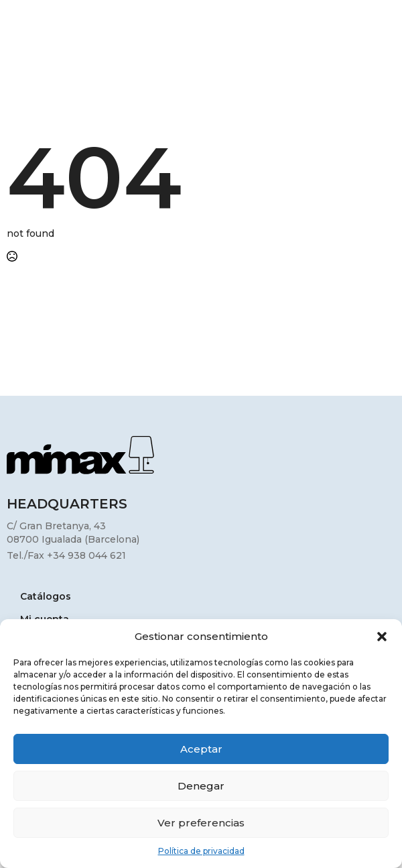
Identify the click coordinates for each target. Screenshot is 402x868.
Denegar (201, 786)
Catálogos (46, 597)
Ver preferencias (201, 823)
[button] (382, 637)
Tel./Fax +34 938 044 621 (66, 555)
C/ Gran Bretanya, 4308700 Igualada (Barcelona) (73, 533)
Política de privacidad (201, 851)
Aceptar (201, 749)
